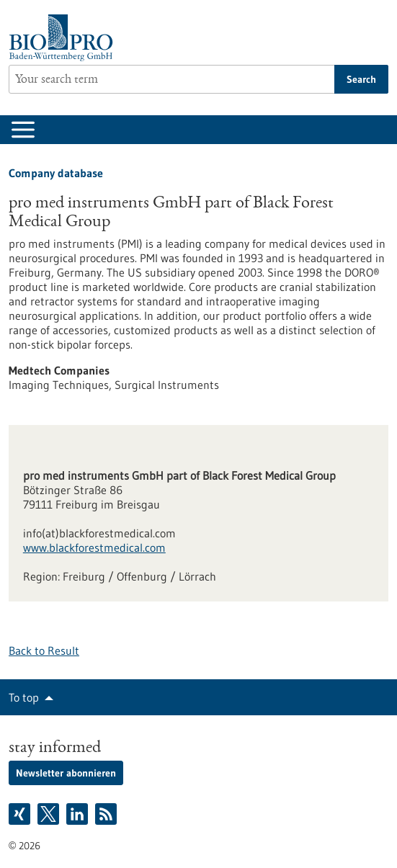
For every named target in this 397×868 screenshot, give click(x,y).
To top (24, 697)
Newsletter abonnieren (66, 773)
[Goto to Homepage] (64, 38)
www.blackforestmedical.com (94, 547)
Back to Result (44, 650)
